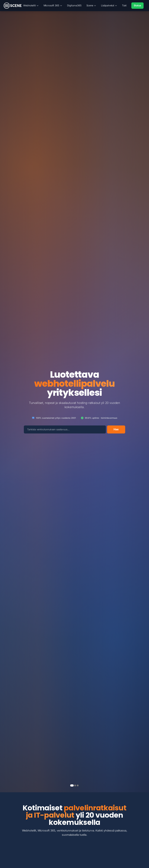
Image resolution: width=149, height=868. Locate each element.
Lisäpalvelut (109, 5)
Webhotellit (31, 5)
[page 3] (78, 785)
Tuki (124, 5)
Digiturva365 (74, 5)
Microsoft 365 (53, 5)
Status (137, 5)
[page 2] (75, 785)
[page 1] (72, 785)
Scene (91, 5)
